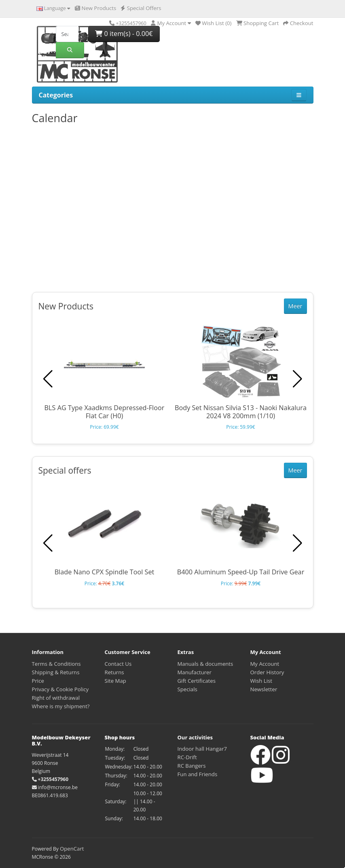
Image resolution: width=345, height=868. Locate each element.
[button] (297, 379)
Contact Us (118, 664)
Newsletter (264, 689)
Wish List (261, 681)
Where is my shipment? (61, 706)
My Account (265, 664)
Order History (267, 672)
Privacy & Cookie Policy (60, 689)
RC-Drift (187, 757)
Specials (187, 689)
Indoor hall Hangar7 (202, 749)
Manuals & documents (205, 664)
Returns (114, 672)
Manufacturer (195, 672)
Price (38, 681)
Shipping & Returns (56, 672)
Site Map (115, 681)
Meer (295, 306)
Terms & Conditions (56, 664)
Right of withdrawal (56, 698)
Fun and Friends (198, 774)
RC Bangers (192, 766)
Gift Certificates (197, 681)
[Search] (67, 34)
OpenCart (72, 849)
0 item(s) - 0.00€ (124, 34)
